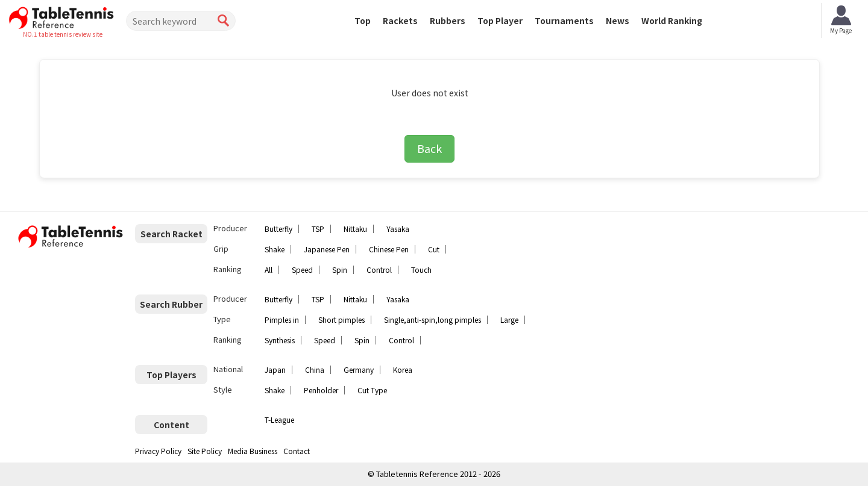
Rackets (400, 20)
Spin (340, 269)
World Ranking (672, 20)
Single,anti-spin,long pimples (432, 319)
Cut (434, 249)
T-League (279, 419)
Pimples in (282, 319)
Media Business (253, 451)
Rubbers (448, 20)
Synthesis (280, 340)
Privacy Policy (158, 451)
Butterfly (278, 229)
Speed (302, 269)
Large (509, 319)
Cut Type (372, 390)
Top (363, 20)
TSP (318, 229)
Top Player (500, 20)
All (269, 269)
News (618, 20)
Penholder (321, 390)
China (315, 369)
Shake (275, 249)
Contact (297, 451)
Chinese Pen (389, 249)
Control (379, 269)
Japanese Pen (327, 249)
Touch (421, 269)
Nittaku (355, 229)
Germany (359, 369)
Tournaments (564, 20)
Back (429, 148)
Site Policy (205, 451)
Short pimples (341, 319)
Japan (275, 369)
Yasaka (398, 229)
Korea (403, 369)
